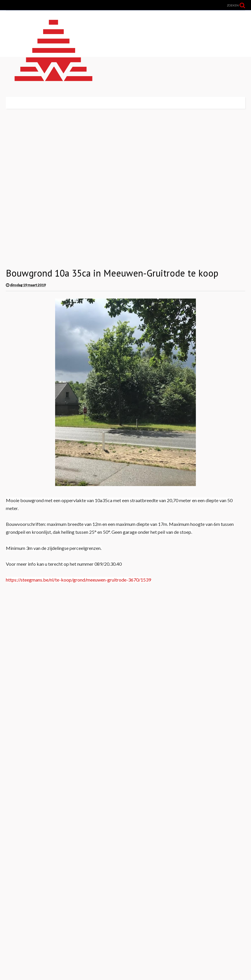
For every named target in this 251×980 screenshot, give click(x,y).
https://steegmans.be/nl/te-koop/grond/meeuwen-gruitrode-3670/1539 (78, 580)
